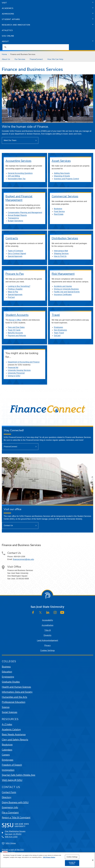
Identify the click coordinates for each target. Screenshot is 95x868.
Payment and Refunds (17, 336)
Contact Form (9, 792)
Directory (7, 797)
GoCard (57, 336)
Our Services (20, 59)
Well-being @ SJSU (12, 780)
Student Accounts (17, 315)
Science (6, 707)
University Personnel (16, 373)
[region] (47, 860)
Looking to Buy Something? (19, 286)
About (5, 41)
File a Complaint (10, 812)
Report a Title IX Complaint (16, 818)
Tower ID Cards (14, 330)
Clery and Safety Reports (15, 740)
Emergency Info (10, 807)
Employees (58, 327)
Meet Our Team (10, 140)
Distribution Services (65, 238)
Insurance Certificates (63, 295)
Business (6, 667)
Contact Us (8, 525)
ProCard (11, 297)
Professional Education (14, 702)
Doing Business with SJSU (15, 802)
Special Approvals (15, 256)
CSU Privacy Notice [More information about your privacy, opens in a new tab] (49, 857)
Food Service (59, 211)
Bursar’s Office (15, 320)
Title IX (48, 630)
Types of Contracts (15, 251)
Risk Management (63, 274)
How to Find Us (60, 256)
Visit (4, 3)
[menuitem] (6, 59)
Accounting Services (18, 161)
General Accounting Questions (20, 173)
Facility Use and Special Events (67, 292)
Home (4, 54)
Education (7, 672)
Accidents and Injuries (63, 286)
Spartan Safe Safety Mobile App (19, 775)
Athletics (7, 30)
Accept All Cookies (72, 863)
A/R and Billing (14, 176)
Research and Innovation (16, 25)
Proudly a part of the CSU (13, 851)
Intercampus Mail (61, 251)
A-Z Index (7, 724)
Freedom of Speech (12, 765)
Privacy (47, 645)
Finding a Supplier (15, 289)
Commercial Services (65, 196)
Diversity (47, 635)
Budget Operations (15, 221)
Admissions (8, 14)
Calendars (7, 750)
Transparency (13, 218)
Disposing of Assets (62, 176)
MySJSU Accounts (15, 333)
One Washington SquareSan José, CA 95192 (15, 833)
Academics (8, 8)
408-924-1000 (11, 837)
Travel (56, 315)
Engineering (8, 677)
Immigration (8, 770)
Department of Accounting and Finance (24, 362)
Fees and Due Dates (16, 327)
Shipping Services (61, 254)
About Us (6, 59)
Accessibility (48, 620)
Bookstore (58, 209)
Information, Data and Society (17, 692)
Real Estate (59, 214)
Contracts (12, 238)
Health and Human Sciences (16, 687)
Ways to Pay (13, 292)
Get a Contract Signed (17, 254)
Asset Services (61, 161)
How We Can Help (55, 59)
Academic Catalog (11, 729)
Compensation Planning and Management (25, 212)
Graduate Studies (11, 682)
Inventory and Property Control (66, 179)
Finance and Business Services (23, 54)
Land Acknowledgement (47, 640)
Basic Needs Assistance (14, 734)
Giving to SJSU (14, 376)
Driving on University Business (66, 289)
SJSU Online (8, 36)
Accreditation (47, 625)
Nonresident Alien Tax (17, 179)
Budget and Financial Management (19, 198)
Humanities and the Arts (14, 697)
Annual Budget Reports (17, 215)
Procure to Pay (15, 274)
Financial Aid (13, 367)
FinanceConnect (36, 59)
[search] (32, 47)
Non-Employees (60, 330)
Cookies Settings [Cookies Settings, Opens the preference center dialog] (72, 857)
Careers (6, 755)
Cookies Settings (47, 650)
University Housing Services (19, 370)
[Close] (93, 860)
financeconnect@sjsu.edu (23, 559)
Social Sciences (10, 712)
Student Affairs (11, 19)
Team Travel (59, 333)
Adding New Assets (62, 173)
